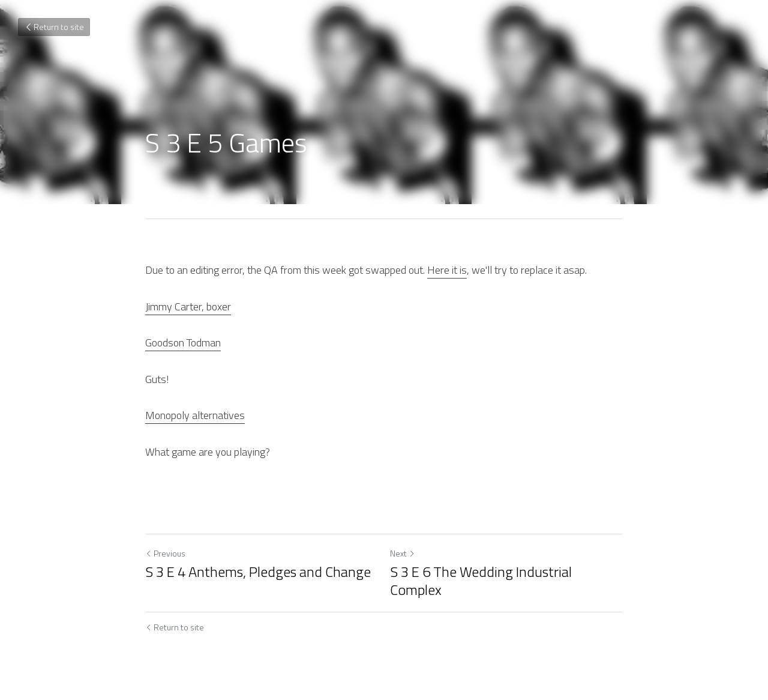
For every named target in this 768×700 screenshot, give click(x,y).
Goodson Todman (183, 342)
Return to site (54, 27)
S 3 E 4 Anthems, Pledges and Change (258, 572)
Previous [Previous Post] (165, 553)
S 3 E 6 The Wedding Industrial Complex (481, 581)
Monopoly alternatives (195, 415)
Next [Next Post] (403, 553)
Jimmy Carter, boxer (188, 306)
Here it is (447, 270)
